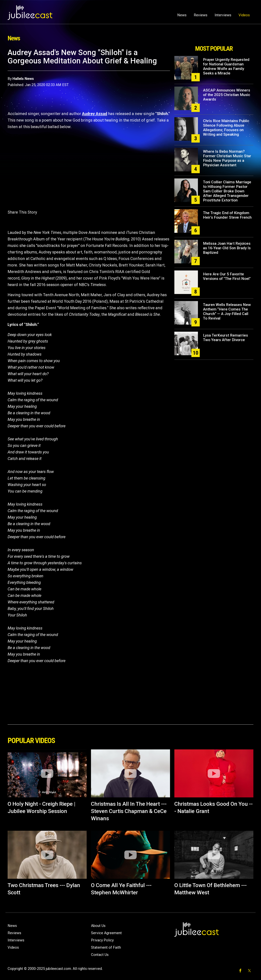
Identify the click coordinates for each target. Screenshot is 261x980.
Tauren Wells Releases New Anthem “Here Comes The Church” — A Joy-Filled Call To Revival (227, 311)
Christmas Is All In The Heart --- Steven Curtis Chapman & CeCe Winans (129, 811)
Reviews (201, 15)
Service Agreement (106, 933)
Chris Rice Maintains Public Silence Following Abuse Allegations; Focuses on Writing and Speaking (226, 128)
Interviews (223, 15)
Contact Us (100, 955)
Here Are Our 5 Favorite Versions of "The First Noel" (227, 276)
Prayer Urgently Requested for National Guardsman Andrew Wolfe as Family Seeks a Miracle (226, 66)
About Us (98, 926)
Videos (244, 15)
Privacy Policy (102, 940)
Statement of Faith (106, 947)
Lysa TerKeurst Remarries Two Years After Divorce (225, 338)
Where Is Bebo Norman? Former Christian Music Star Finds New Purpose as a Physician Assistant (227, 158)
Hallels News (23, 79)
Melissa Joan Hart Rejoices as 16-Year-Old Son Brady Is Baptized (227, 248)
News (182, 15)
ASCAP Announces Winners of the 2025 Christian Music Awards (227, 95)
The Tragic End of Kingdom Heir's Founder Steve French (227, 215)
